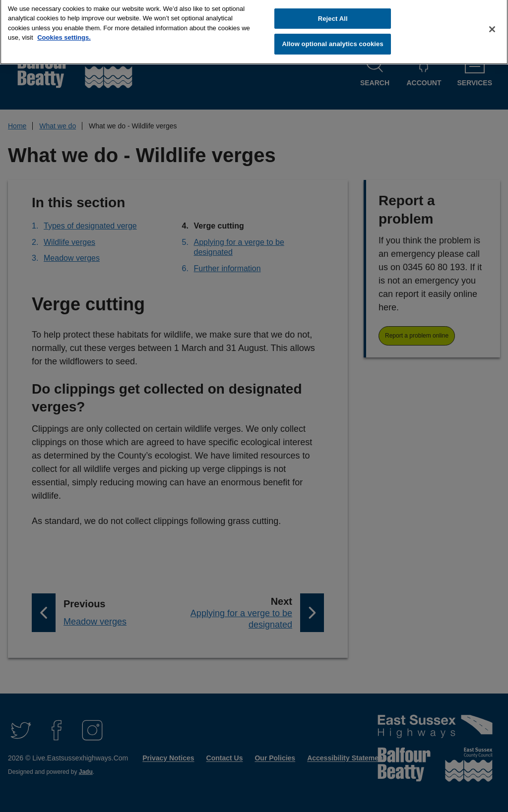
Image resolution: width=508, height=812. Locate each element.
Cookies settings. (64, 33)
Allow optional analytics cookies (333, 40)
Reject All (333, 14)
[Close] (492, 25)
